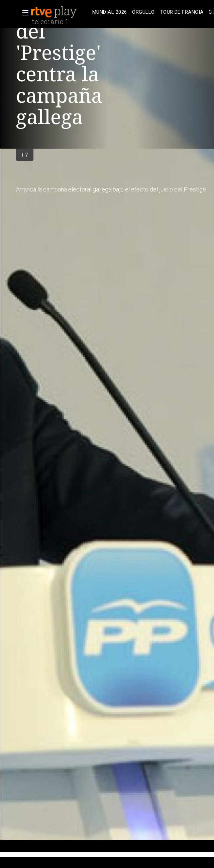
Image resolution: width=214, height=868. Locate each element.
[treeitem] (110, 12)
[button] (23, 13)
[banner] (60, 12)
